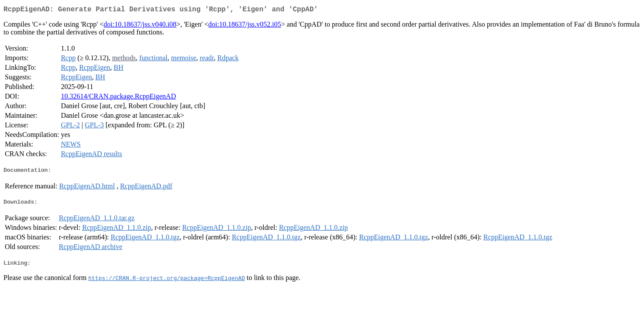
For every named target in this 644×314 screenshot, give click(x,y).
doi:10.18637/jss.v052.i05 (245, 26)
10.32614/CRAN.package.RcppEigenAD (118, 98)
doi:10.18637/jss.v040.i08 (140, 26)
